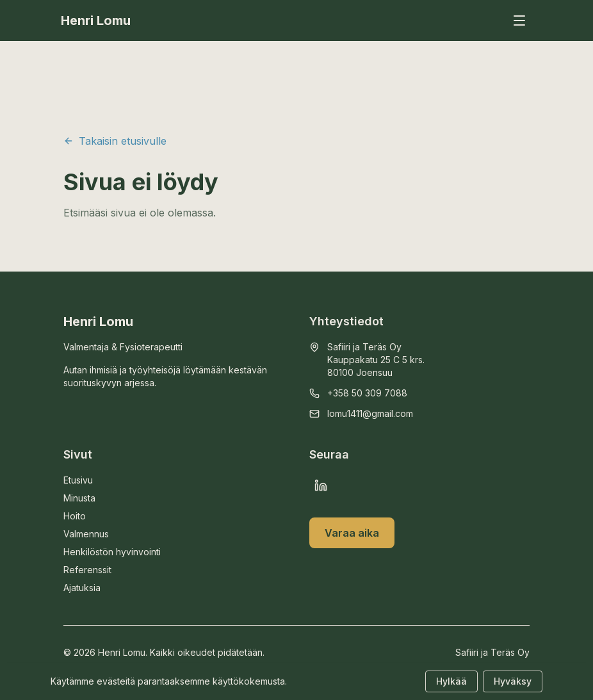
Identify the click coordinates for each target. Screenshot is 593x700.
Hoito (75, 516)
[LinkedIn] (321, 485)
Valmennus (86, 534)
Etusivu (78, 480)
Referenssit (87, 570)
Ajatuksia (82, 588)
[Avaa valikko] (519, 20)
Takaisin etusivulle (115, 141)
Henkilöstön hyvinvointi (112, 552)
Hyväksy (513, 681)
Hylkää (451, 681)
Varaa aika (352, 533)
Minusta (79, 498)
